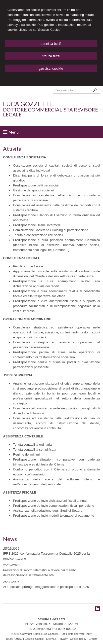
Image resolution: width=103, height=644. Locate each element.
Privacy (63, 639)
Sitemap (51, 639)
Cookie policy (78, 639)
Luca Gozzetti (27, 104)
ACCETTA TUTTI (51, 43)
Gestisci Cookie (34, 639)
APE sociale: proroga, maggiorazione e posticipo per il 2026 (46, 587)
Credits (93, 639)
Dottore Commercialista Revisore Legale (51, 112)
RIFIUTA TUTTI (51, 56)
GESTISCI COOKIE (51, 68)
